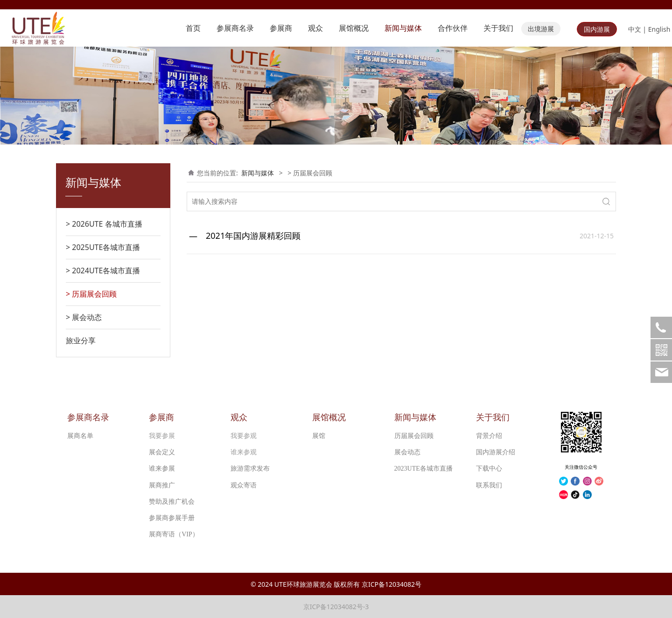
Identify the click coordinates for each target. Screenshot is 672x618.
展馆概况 (354, 28)
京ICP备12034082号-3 (336, 607)
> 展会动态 (84, 317)
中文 (635, 29)
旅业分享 (81, 340)
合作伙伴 (453, 28)
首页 (193, 28)
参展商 (281, 28)
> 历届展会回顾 (91, 294)
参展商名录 (235, 28)
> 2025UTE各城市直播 (103, 247)
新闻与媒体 (403, 28)
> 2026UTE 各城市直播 (104, 224)
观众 (315, 28)
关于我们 (498, 28)
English (659, 29)
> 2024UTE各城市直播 (103, 271)
